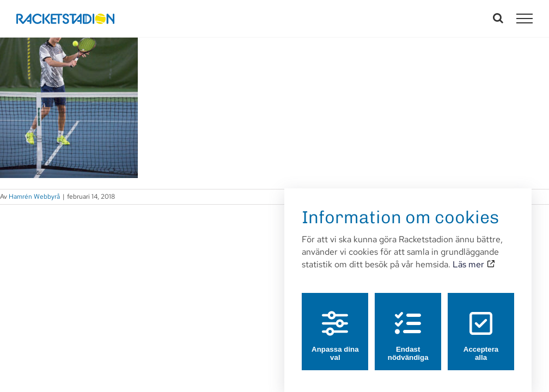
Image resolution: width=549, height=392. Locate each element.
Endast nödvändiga (408, 326)
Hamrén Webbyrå (34, 197)
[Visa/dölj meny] (524, 19)
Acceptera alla (481, 326)
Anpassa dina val (335, 326)
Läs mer (473, 254)
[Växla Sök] (498, 18)
